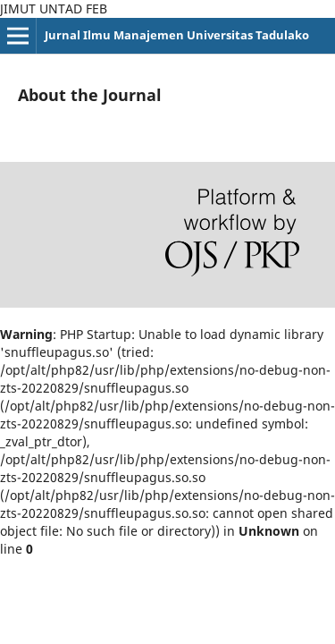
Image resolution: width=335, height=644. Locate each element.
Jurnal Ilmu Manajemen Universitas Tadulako (177, 35)
